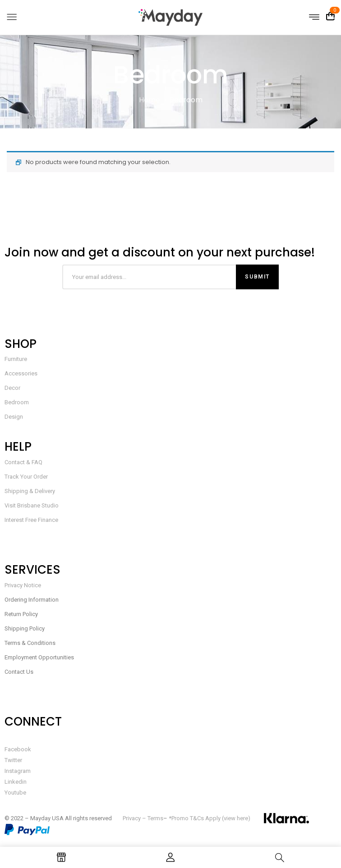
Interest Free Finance (31, 520)
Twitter (13, 760)
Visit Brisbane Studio (32, 505)
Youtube (15, 793)
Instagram (18, 771)
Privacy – (135, 818)
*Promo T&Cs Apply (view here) (210, 818)
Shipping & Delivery (30, 491)
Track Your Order (26, 477)
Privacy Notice (23, 585)
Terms (155, 818)
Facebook (18, 749)
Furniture (16, 359)
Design (14, 417)
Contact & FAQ (23, 462)
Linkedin (16, 782)
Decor (12, 388)
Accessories (21, 373)
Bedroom (17, 402)
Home (150, 100)
